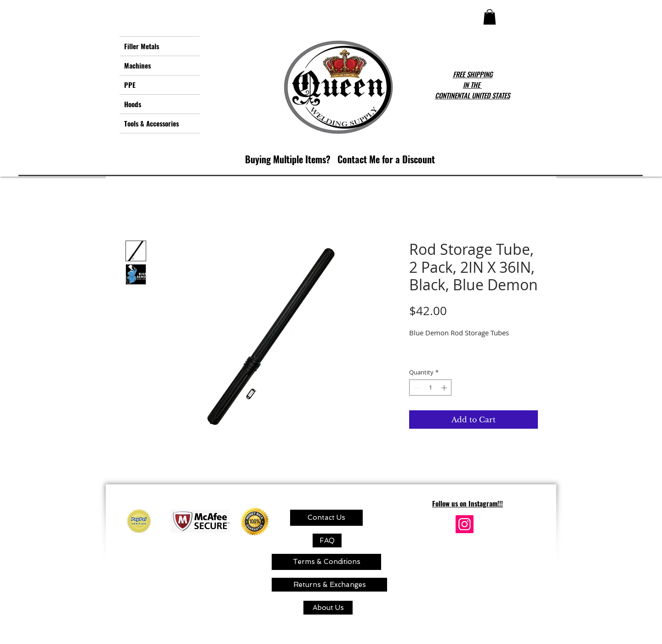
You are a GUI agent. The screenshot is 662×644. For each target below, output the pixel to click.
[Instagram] (465, 524)
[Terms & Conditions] (326, 562)
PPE (130, 85)
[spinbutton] (431, 388)
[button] (490, 17)
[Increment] (445, 388)
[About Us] (328, 608)
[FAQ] (327, 540)
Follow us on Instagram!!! (468, 503)
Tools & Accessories (151, 123)
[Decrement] (416, 388)
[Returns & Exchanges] (329, 585)
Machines (137, 65)
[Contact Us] (326, 518)
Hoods (133, 104)
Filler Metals (142, 46)
